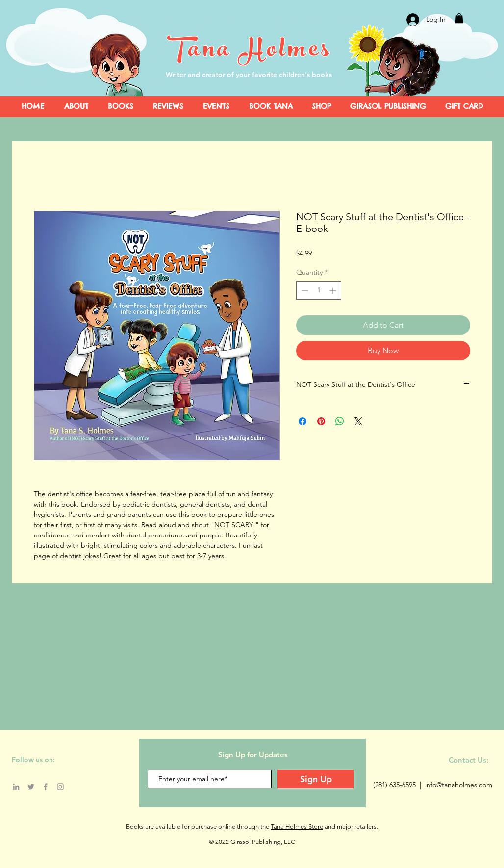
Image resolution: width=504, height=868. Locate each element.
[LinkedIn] (16, 787)
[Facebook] (46, 787)
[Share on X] (358, 421)
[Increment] (334, 291)
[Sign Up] (316, 779)
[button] (459, 18)
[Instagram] (60, 787)
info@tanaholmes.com (459, 785)
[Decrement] (304, 291)
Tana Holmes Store (297, 827)
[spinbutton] (319, 291)
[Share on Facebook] (302, 421)
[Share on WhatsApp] (340, 421)
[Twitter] (31, 787)
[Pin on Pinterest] (321, 421)
